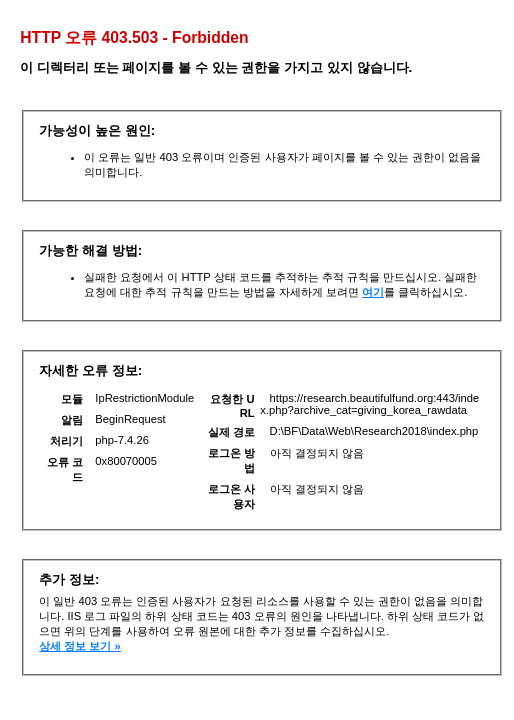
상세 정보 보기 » (80, 646)
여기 (373, 292)
